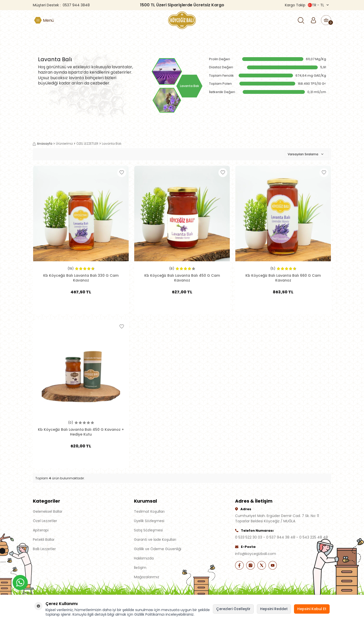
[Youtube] (278, 566)
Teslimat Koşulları (149, 511)
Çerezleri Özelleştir (233, 609)
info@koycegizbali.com (256, 554)
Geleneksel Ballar (48, 511)
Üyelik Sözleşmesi (149, 521)
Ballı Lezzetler (44, 549)
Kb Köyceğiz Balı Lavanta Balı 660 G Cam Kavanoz (283, 278)
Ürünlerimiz (64, 144)
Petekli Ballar (44, 540)
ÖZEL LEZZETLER (87, 144)
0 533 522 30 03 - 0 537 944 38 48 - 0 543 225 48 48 (281, 537)
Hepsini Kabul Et (312, 609)
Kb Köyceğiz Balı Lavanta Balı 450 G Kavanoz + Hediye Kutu (81, 432)
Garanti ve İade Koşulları (155, 540)
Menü (48, 20)
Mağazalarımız (147, 577)
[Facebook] (240, 566)
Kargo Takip (295, 5)
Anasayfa (43, 144)
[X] (265, 566)
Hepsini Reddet (274, 609)
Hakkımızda (144, 558)
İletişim (140, 568)
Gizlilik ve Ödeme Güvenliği (158, 549)
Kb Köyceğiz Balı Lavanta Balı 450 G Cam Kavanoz (182, 278)
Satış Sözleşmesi (148, 530)
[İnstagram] (253, 566)
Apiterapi (41, 530)
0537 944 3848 (76, 5)
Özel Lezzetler (45, 521)
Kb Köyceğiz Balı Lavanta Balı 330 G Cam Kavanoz (81, 278)
